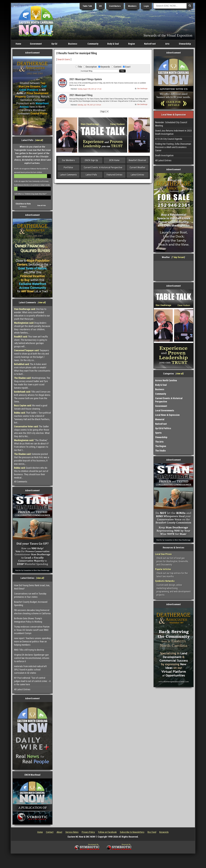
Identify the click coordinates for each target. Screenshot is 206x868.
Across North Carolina (166, 380)
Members (132, 6)
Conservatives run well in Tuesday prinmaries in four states (30, 595)
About (59, 832)
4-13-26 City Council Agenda (169, 139)
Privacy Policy (88, 832)
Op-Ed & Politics (163, 428)
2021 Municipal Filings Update (86, 79)
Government (36, 44)
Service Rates (72, 832)
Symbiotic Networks (165, 581)
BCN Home (114, 160)
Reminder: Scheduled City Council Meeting (171, 124)
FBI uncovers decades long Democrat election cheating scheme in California (32, 612)
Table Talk (87, 6)
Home (18, 44)
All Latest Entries (22, 689)
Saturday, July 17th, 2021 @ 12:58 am (89, 105)
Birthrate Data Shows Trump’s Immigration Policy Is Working (28, 620)
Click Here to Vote (23, 204)
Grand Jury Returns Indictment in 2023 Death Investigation (173, 132)
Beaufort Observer (138, 160)
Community (93, 44)
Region (132, 44)
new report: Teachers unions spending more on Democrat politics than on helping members (32, 641)
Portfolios (68, 167)
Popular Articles (163, 569)
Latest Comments (68, 175)
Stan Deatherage (142, 89)
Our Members (68, 160)
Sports (158, 433)
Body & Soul (113, 44)
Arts (167, 44)
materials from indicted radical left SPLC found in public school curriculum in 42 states (30, 670)
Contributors (115, 6)
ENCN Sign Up (91, 160)
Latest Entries (138, 175)
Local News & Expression (167, 415)
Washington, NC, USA (174, 271)
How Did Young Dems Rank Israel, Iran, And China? (32, 587)
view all (39, 140)
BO (101, 6)
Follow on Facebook (107, 832)
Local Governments (165, 410)
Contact (50, 832)
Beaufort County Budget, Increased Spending (31, 604)
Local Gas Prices (163, 554)
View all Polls (42, 206)
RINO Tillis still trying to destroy (29, 650)
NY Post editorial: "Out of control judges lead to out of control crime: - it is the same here (32, 681)
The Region (161, 446)
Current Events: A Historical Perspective (103, 167)
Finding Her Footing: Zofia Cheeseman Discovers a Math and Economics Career (173, 147)
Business (73, 44)
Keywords (164, 832)
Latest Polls (91, 175)
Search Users (64, 59)
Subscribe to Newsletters (132, 832)
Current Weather (138, 167)
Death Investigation (164, 155)
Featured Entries (115, 175)
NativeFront (150, 44)
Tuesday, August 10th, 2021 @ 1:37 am (89, 89)
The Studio (160, 451)
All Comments (21, 482)
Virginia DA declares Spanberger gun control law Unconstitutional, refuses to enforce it (32, 658)
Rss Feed (152, 832)
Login (146, 6)
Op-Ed (54, 44)
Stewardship (185, 44)
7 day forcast (178, 257)
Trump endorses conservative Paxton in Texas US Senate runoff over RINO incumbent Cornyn (32, 630)
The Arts (159, 442)
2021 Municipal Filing (81, 95)
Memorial (160, 419)
